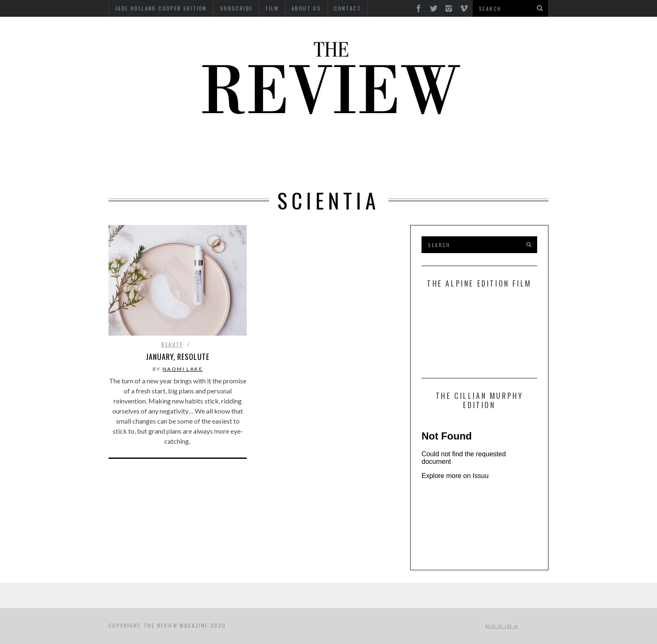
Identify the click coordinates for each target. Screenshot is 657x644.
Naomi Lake (183, 369)
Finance (362, 144)
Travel (396, 167)
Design (271, 144)
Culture (231, 144)
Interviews (315, 144)
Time (362, 167)
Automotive (143, 144)
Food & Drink (412, 144)
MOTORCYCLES (510, 144)
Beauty (190, 144)
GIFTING (434, 167)
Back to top (502, 626)
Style (268, 167)
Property (228, 167)
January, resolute (177, 357)
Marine (460, 144)
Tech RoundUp (317, 167)
